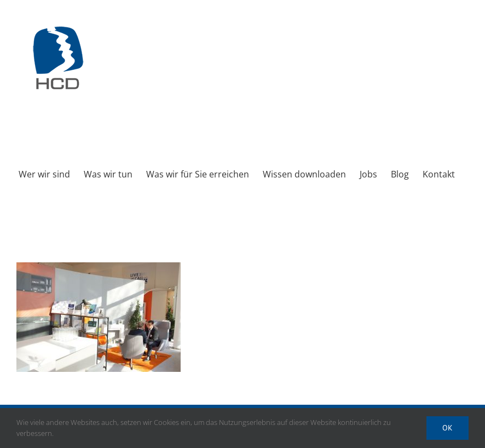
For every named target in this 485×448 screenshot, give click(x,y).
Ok (448, 428)
